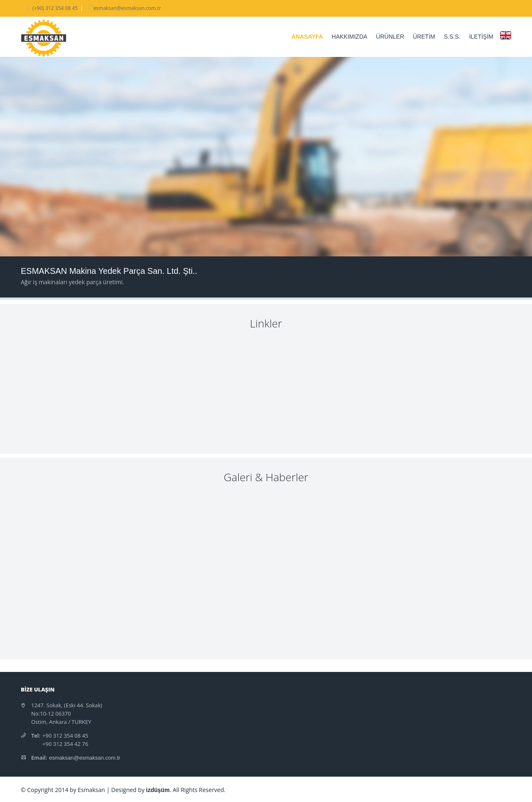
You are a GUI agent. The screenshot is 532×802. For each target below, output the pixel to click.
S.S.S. (452, 37)
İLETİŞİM (481, 37)
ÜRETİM (424, 37)
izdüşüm (158, 790)
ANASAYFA (307, 37)
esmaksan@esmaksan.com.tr (85, 758)
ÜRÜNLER (390, 37)
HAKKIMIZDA (350, 37)
